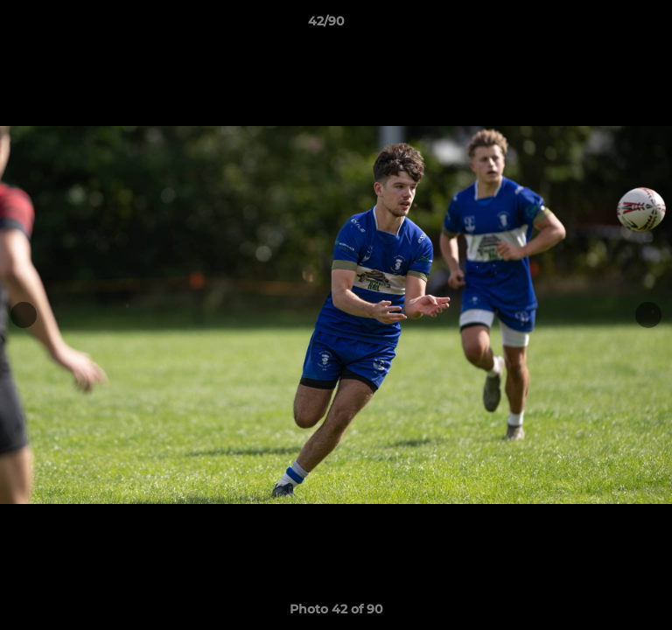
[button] (609, 25)
